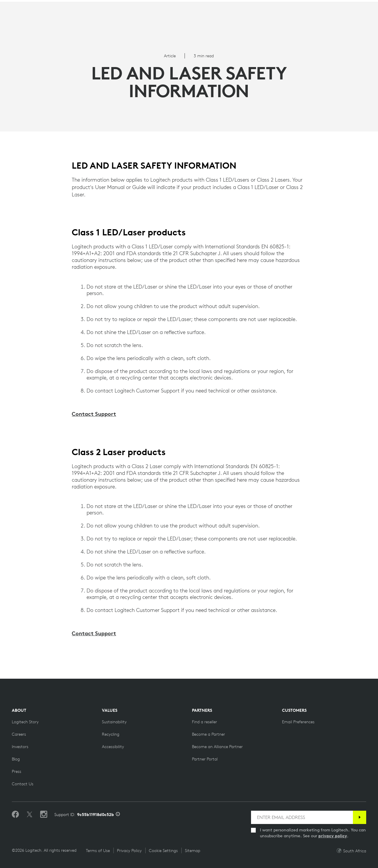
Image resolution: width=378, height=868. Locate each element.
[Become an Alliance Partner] (217, 747)
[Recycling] (111, 734)
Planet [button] (95, 19)
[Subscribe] (360, 817)
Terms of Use (98, 851)
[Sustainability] (114, 722)
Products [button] (64, 19)
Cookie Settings (163, 851)
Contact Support (94, 414)
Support (326, 6)
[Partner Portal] (205, 759)
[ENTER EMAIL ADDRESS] (302, 817)
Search (304, 20)
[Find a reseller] (205, 722)
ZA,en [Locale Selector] (353, 6)
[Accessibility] (113, 747)
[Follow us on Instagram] (44, 815)
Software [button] (127, 19)
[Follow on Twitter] (30, 815)
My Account (343, 20)
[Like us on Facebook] (15, 815)
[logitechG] (54, 6)
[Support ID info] (118, 815)
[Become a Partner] (208, 734)
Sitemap (193, 851)
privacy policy (333, 836)
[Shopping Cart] (357, 20)
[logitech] (28, 6)
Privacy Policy (129, 851)
